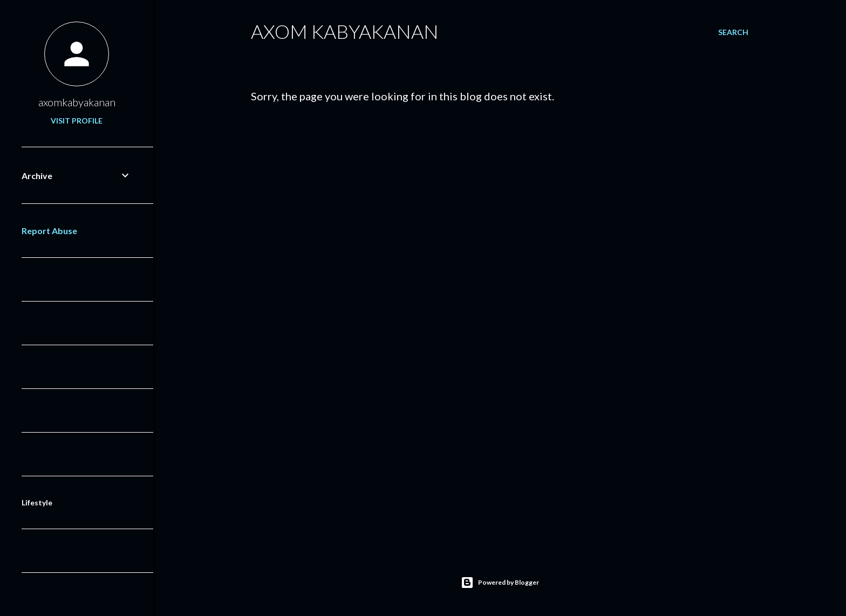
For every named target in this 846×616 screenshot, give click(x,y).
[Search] (733, 32)
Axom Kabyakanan (345, 31)
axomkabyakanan (77, 102)
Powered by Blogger (500, 583)
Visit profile (77, 121)
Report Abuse (49, 231)
